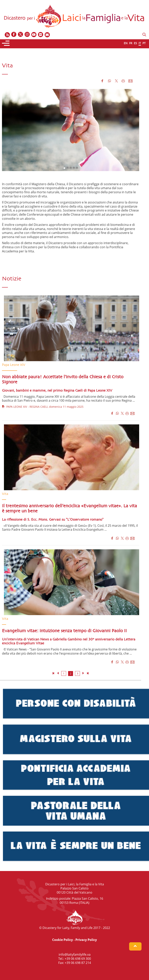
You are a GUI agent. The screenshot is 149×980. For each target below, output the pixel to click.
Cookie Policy (62, 940)
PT (144, 43)
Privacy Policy (86, 940)
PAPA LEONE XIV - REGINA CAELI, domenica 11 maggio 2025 (43, 407)
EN (126, 43)
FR (131, 43)
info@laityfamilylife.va (75, 954)
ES (135, 43)
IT (140, 43)
